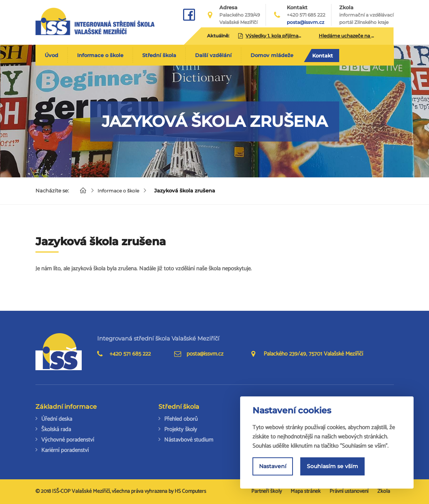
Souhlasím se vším (332, 467)
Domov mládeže (272, 55)
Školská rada (56, 429)
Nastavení (273, 467)
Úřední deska (57, 419)
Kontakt (323, 56)
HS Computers (190, 491)
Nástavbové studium (189, 440)
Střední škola (159, 55)
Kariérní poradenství (65, 450)
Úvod (51, 55)
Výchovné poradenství (68, 440)
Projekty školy (181, 429)
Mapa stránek (306, 491)
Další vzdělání (213, 55)
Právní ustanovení (349, 491)
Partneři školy (267, 491)
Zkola (366, 15)
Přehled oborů (181, 419)
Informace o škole (100, 55)
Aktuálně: (218, 36)
